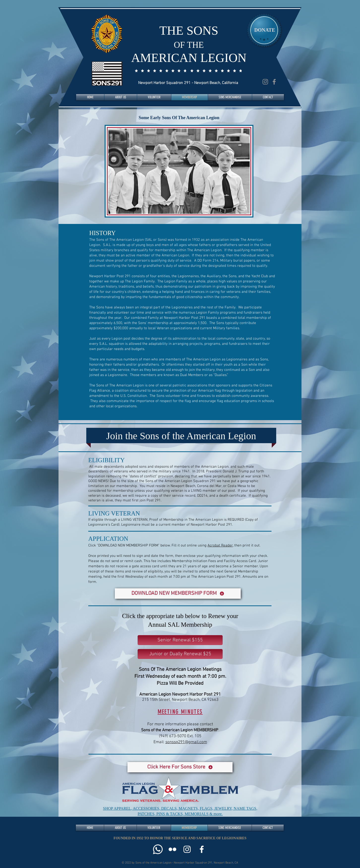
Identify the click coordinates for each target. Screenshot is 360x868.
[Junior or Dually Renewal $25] (180, 654)
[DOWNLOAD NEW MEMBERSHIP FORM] (178, 594)
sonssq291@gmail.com (186, 742)
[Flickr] (172, 849)
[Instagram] (265, 82)
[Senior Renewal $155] (180, 640)
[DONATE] (265, 30)
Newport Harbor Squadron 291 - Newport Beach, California (188, 83)
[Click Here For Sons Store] (180, 767)
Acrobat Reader (220, 545)
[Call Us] (158, 849)
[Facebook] (274, 82)
